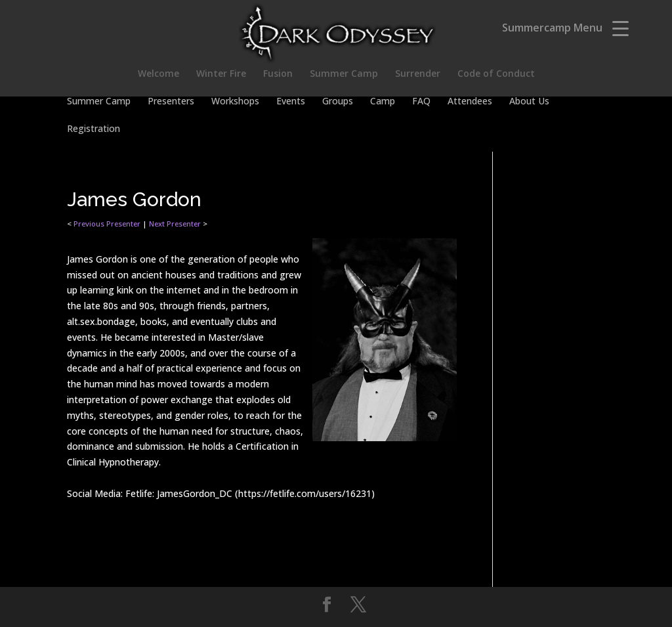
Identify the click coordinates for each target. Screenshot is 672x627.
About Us (529, 102)
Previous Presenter (107, 224)
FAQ (421, 102)
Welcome (158, 74)
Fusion (278, 74)
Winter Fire (221, 74)
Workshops (235, 102)
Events (291, 102)
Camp (383, 102)
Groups (338, 102)
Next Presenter (175, 224)
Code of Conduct (496, 74)
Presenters (171, 102)
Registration (94, 129)
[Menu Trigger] (620, 28)
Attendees (470, 102)
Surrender (418, 74)
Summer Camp (344, 74)
